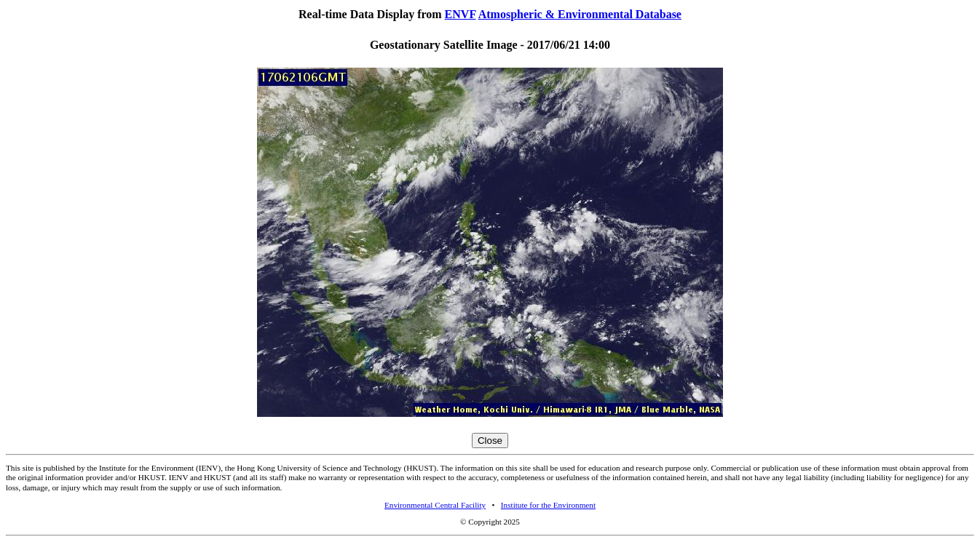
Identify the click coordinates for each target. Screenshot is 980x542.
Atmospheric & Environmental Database (580, 14)
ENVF (461, 14)
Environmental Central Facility (435, 505)
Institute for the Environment (548, 505)
